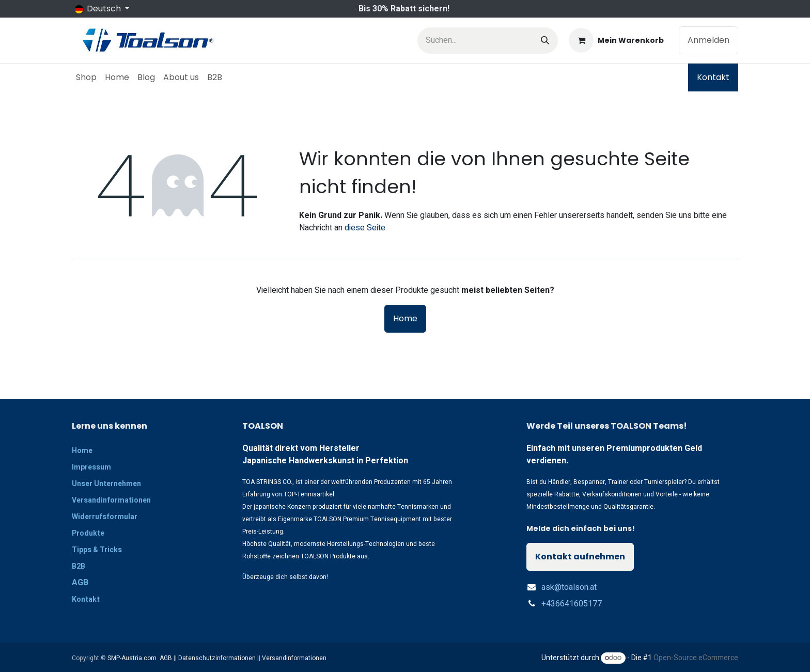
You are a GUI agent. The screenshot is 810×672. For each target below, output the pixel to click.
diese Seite (365, 228)
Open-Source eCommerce (696, 658)
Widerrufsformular (105, 517)
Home (405, 318)
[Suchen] (545, 41)
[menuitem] (86, 77)
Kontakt (713, 77)
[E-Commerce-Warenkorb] (616, 40)
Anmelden (708, 40)
